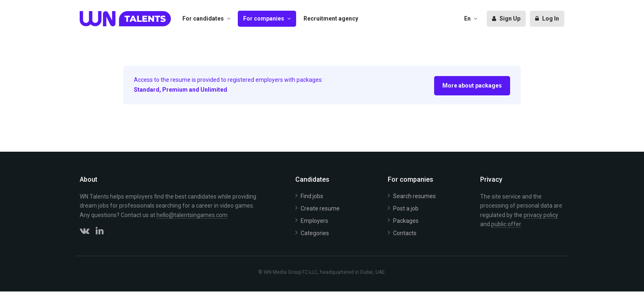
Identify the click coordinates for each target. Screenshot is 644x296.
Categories (315, 233)
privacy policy (541, 215)
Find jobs (312, 196)
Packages (406, 221)
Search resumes (414, 196)
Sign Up (506, 18)
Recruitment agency (331, 18)
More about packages (472, 86)
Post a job (406, 208)
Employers (314, 221)
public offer (506, 224)
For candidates (203, 18)
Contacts (405, 233)
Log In (547, 18)
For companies (264, 18)
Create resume (320, 208)
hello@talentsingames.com (192, 215)
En (467, 18)
